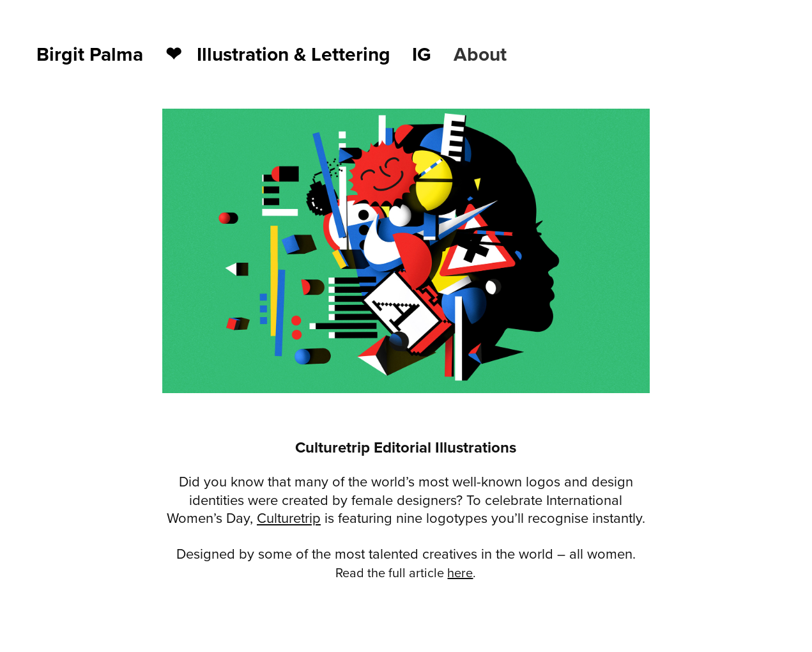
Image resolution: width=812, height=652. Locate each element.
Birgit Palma (90, 54)
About (480, 54)
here (460, 572)
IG (422, 54)
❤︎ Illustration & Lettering (278, 54)
